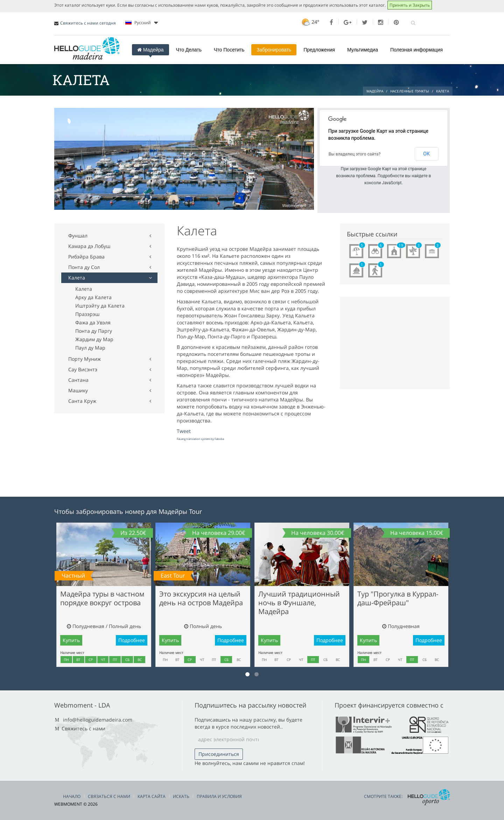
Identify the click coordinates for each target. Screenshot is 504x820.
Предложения (319, 50)
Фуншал (78, 236)
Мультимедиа (363, 50)
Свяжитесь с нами (83, 728)
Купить (71, 640)
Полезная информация (416, 50)
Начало (72, 796)
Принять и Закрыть (410, 5)
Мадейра (150, 50)
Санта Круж (82, 401)
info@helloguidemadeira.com (98, 720)
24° (310, 22)
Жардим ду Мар (94, 339)
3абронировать (274, 50)
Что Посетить (229, 50)
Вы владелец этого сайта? (355, 154)
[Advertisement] (182, 102)
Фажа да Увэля (93, 322)
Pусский (142, 23)
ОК (426, 154)
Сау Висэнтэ (83, 369)
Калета (77, 278)
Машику (78, 390)
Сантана (78, 380)
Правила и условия (219, 796)
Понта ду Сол (84, 267)
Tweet (184, 431)
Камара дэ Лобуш (89, 246)
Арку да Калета (93, 297)
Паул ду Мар (90, 348)
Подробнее (132, 640)
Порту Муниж (85, 359)
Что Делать (189, 50)
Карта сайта (152, 796)
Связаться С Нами (109, 796)
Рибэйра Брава (86, 257)
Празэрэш (87, 314)
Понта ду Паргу (94, 331)
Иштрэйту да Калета (100, 306)
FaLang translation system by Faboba (200, 439)
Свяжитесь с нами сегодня (88, 23)
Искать (181, 796)
